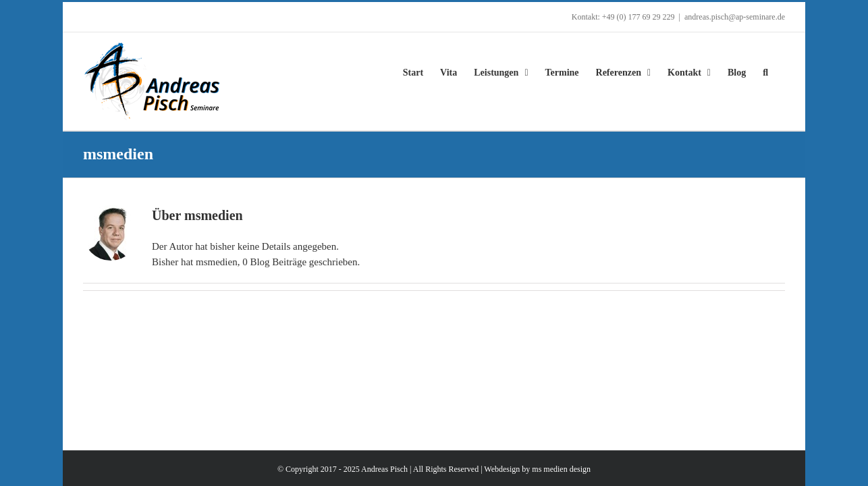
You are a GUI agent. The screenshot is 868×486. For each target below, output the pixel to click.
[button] (782, 73)
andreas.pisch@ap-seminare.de (735, 17)
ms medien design (561, 469)
